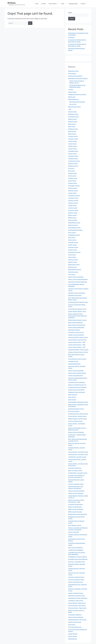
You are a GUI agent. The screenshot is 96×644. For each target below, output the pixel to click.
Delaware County (73, 166)
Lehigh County (72, 205)
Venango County (73, 260)
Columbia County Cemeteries (77, 382)
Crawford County (73, 158)
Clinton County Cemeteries (76, 371)
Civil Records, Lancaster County (77, 457)
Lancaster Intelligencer (75, 468)
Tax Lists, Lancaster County (76, 484)
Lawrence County (73, 200)
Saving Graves (72, 92)
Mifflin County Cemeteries (76, 509)
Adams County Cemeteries (76, 277)
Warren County (73, 262)
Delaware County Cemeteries (77, 392)
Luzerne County (73, 208)
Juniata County (72, 193)
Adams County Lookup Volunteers (78, 279)
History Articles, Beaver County (77, 311)
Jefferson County (73, 191)
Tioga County (72, 255)
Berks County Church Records (77, 325)
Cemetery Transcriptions (75, 76)
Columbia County (73, 156)
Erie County (72, 171)
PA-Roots (12, 3)
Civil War (71, 89)
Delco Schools (72, 400)
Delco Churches (73, 395)
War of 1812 (73, 104)
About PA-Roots (54, 4)
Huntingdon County (74, 186)
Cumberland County (74, 161)
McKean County (73, 213)
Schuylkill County (73, 242)
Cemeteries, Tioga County (76, 601)
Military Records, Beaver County (77, 320)
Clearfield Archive (73, 361)
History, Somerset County (76, 582)
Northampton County (74, 228)
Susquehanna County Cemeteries (78, 598)
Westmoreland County (75, 269)
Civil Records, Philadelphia (76, 550)
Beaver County (72, 119)
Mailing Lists (72, 97)
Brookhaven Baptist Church (76, 409)
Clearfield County (73, 151)
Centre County (72, 144)
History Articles (73, 636)
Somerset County (73, 247)
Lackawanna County (74, 195)
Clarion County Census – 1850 (77, 342)
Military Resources (73, 99)
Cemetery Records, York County (77, 620)
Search (70, 13)
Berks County (72, 124)
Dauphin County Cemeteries (76, 390)
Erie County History (74, 411)
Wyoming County (73, 272)
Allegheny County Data (75, 295)
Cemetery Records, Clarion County (78, 337)
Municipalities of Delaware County (78, 402)
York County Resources (75, 627)
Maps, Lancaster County (75, 470)
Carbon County (73, 141)
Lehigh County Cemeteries (76, 493)
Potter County (72, 240)
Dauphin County (73, 163)
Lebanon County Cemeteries (76, 491)
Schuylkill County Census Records (78, 559)
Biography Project (73, 4)
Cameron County (73, 139)
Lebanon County (73, 203)
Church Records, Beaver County (77, 309)
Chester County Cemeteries (76, 335)
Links (70, 109)
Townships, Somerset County (77, 596)
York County (72, 274)
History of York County (75, 622)
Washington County (74, 265)
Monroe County (73, 220)
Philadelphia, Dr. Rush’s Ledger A (78, 557)
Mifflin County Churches (75, 512)
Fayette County (73, 173)
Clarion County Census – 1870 (77, 347)
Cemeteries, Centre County (76, 332)
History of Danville (73, 532)
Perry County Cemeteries (75, 548)
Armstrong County (74, 117)
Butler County (72, 134)
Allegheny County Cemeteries (77, 293)
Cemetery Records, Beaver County (78, 302)
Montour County (73, 225)
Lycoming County (73, 210)
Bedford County (73, 122)
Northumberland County (75, 230)
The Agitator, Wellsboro (75, 615)
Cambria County (73, 136)
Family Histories (73, 634)
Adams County (72, 112)
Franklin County (73, 178)
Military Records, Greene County (77, 419)
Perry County (72, 232)
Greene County (73, 183)
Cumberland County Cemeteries (77, 387)
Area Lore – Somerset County (77, 562)
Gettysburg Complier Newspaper (78, 282)
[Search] (30, 23)
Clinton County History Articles (77, 373)
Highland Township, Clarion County (78, 350)
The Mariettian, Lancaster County (78, 473)
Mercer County (72, 215)
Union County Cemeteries (76, 617)
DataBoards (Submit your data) (77, 94)
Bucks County (72, 131)
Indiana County (73, 188)
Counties (85, 4)
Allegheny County (73, 114)
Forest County (72, 176)
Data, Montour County (75, 525)
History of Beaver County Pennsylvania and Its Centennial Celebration (77, 316)
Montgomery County (74, 223)
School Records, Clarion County (77, 359)
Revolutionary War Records (77, 102)
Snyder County (72, 245)
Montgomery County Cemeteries (78, 514)
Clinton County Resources (76, 375)
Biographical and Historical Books (78, 78)
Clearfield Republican (74, 364)
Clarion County (72, 149)
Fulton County (72, 181)
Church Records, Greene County (77, 416)
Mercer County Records (75, 507)
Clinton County (72, 154)
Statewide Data (73, 639)
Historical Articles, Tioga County (77, 608)
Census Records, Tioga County (77, 603)
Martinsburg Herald (74, 330)
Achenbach (71, 37)
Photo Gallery (72, 73)
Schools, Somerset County (76, 593)
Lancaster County (73, 198)
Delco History (72, 397)
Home (37, 4)
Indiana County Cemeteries (76, 432)
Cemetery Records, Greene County (78, 414)
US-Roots (44, 4)
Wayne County (72, 267)
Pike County (72, 237)
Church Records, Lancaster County (78, 454)
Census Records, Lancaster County (78, 452)
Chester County (73, 146)
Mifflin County (72, 218)
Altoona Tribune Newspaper (76, 327)
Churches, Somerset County (76, 577)
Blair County (72, 126)
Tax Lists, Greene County (75, 421)
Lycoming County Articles (76, 504)
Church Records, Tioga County (77, 605)
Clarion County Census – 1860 (77, 345)
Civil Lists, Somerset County (76, 580)
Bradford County (73, 129)
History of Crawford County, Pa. (77, 385)
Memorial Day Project (74, 107)
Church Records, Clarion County (77, 340)
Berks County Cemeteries (75, 322)
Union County (72, 257)
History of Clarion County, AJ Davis (78, 352)
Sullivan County (73, 250)
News (64, 4)
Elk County (71, 168)
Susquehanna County (74, 252)
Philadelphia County (74, 235)
